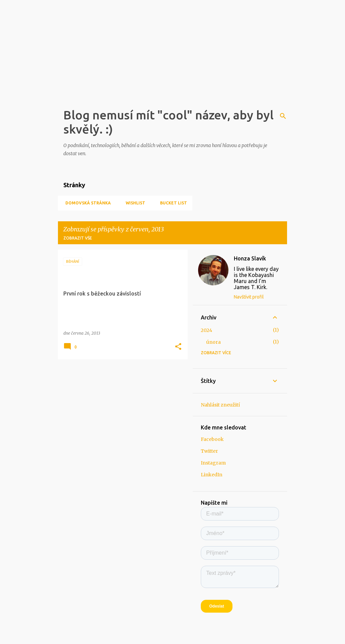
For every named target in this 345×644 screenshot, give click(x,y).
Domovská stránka (86, 203)
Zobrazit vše (78, 238)
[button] (178, 347)
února (213, 342)
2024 (207, 330)
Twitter (209, 451)
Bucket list (171, 203)
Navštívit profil (249, 297)
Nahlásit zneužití (220, 405)
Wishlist (133, 203)
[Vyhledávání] (283, 116)
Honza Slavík (250, 258)
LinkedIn (212, 475)
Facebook (212, 439)
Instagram (213, 463)
